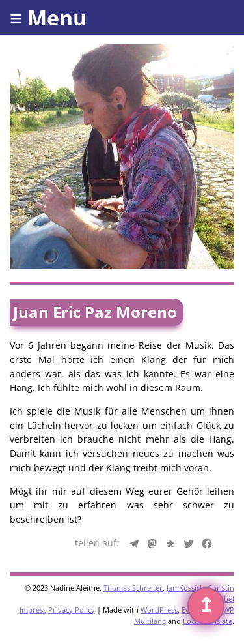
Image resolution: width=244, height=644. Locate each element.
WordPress (159, 610)
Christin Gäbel (221, 593)
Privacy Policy (72, 610)
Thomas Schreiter (133, 588)
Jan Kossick (185, 588)
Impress (33, 610)
